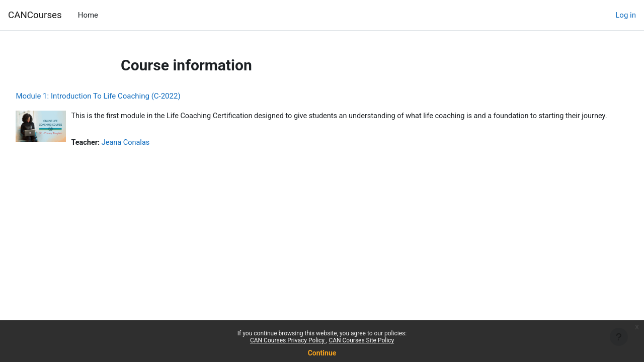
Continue (322, 353)
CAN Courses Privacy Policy (288, 340)
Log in (626, 15)
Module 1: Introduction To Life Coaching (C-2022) (120, 96)
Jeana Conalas (150, 154)
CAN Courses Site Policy (361, 340)
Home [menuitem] (88, 15)
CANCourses (35, 15)
